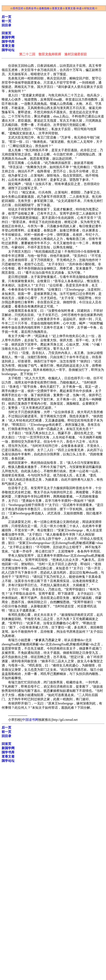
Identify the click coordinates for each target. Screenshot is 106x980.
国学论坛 (8, 50)
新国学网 (8, 37)
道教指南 (44, 8)
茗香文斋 (57, 8)
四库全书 (31, 8)
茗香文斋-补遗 (73, 8)
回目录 (6, 25)
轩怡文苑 (89, 8)
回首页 (6, 33)
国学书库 (8, 42)
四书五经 (18, 8)
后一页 (6, 17)
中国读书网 (30, 720)
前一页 (6, 21)
